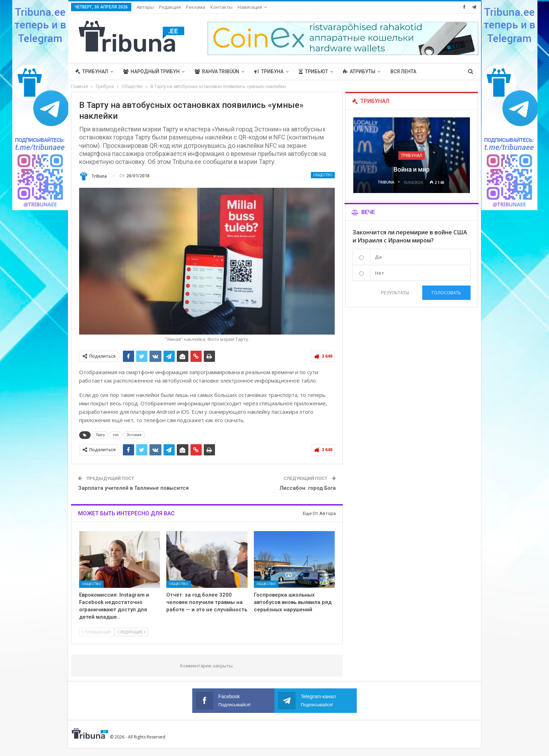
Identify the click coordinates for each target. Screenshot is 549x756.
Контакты (221, 7)
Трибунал (92, 71)
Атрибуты (359, 71)
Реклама (196, 7)
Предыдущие (96, 632)
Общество (323, 175)
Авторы (145, 7)
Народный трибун (151, 71)
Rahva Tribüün (217, 71)
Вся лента (403, 71)
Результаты (395, 293)
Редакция (170, 7)
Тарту (100, 435)
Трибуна (269, 71)
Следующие (131, 632)
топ (116, 435)
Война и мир (412, 169)
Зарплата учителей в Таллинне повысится (133, 488)
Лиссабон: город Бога (308, 488)
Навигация (250, 7)
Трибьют (313, 71)
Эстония (134, 435)
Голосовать (446, 293)
